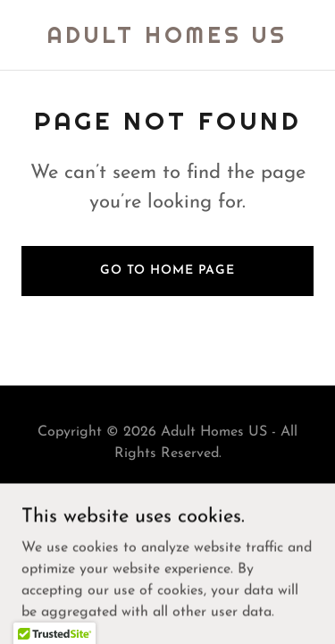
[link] (167, 39)
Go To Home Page (167, 271)
